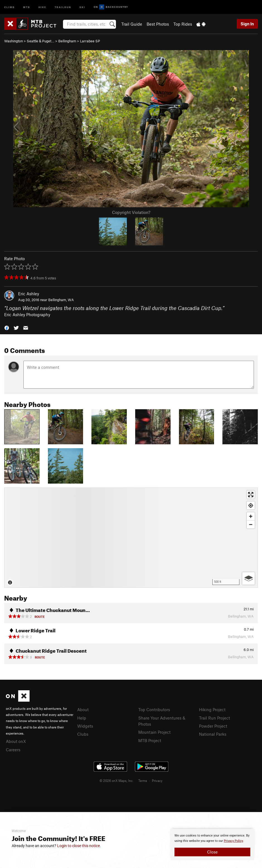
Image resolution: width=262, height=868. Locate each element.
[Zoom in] (251, 516)
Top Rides (183, 24)
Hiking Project (212, 709)
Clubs (83, 734)
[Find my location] (251, 505)
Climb (9, 7)
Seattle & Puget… (41, 41)
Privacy (157, 781)
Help (82, 718)
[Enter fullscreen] (251, 495)
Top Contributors (154, 709)
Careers (13, 750)
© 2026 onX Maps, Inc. (117, 781)
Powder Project (213, 726)
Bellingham (67, 41)
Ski (82, 7)
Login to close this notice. (79, 846)
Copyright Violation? (131, 212)
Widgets (85, 726)
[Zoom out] (251, 524)
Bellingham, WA (61, 300)
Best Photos (158, 24)
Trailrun (63, 7)
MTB (27, 7)
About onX (16, 741)
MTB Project (150, 740)
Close (212, 852)
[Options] (248, 578)
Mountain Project (154, 732)
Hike (42, 7)
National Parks (213, 734)
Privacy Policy (233, 841)
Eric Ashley (29, 294)
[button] (7, 327)
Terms (143, 781)
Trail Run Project (214, 718)
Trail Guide (132, 24)
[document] (212, 845)
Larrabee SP (90, 41)
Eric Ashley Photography (27, 314)
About (83, 709)
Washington (14, 41)
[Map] (131, 538)
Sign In (247, 24)
